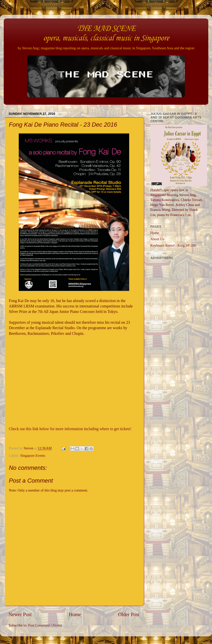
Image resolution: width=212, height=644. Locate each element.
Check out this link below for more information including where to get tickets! (70, 429)
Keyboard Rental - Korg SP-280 (173, 245)
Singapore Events (33, 456)
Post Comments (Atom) (45, 625)
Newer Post (20, 614)
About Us (157, 239)
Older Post (129, 614)
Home (75, 614)
